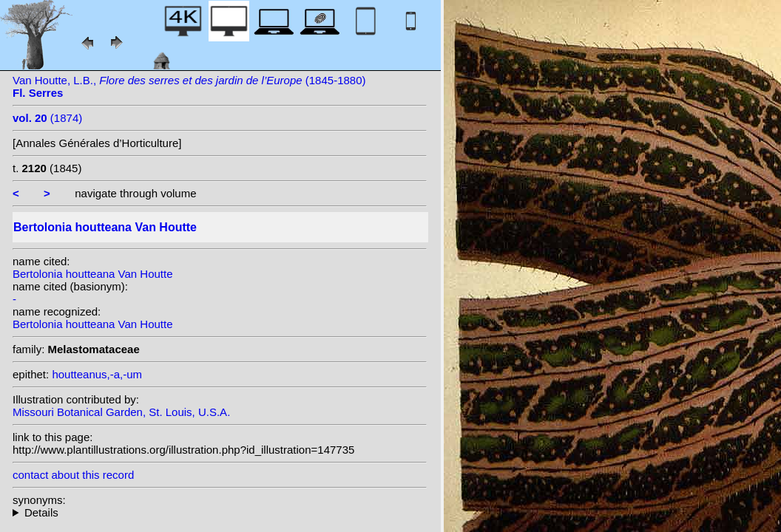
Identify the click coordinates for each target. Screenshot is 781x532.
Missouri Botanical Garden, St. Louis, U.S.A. (121, 412)
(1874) (47, 118)
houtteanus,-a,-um (97, 374)
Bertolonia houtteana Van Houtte (93, 274)
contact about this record (73, 475)
